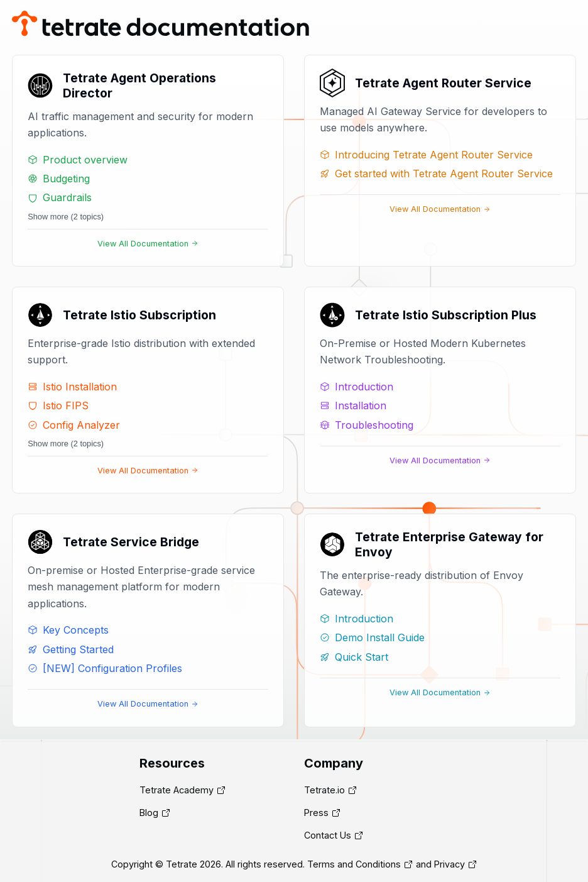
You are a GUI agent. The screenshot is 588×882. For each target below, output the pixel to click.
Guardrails (60, 197)
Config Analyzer (74, 425)
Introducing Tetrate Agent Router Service (426, 155)
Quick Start (354, 657)
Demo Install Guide (372, 637)
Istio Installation (72, 387)
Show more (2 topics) (66, 217)
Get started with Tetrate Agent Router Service (436, 174)
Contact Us (328, 835)
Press (316, 813)
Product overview (78, 160)
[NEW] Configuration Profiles (105, 668)
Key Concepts (68, 630)
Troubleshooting (367, 425)
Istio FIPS (58, 405)
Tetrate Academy (177, 790)
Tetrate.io (324, 790)
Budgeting (59, 179)
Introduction (357, 387)
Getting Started (71, 649)
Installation (353, 405)
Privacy (449, 864)
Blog (149, 813)
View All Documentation (148, 244)
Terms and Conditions (354, 864)
